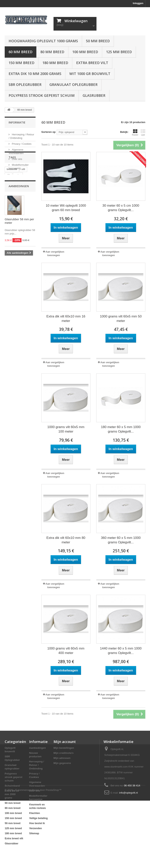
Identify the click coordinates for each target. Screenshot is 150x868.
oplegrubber (14, 211)
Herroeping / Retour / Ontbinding (37, 765)
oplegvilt (24, 217)
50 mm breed (98, 41)
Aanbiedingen (19, 237)
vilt (23, 193)
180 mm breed (55, 63)
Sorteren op (49, 132)
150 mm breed (21, 63)
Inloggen (138, 3)
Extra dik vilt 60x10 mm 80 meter (66, 540)
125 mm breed (119, 52)
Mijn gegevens (62, 763)
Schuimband (12, 786)
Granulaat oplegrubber (73, 85)
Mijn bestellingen (64, 748)
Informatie (17, 122)
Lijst (143, 132)
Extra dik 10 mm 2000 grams (35, 74)
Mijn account (65, 742)
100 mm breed (85, 52)
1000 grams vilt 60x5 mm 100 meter (66, 429)
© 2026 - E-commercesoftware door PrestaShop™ (33, 857)
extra (18, 199)
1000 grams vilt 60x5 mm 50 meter (121, 319)
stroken (27, 223)
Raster (135, 132)
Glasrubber (94, 95)
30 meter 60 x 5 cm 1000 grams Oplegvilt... (121, 208)
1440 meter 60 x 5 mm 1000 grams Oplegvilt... (121, 651)
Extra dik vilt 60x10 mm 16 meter (66, 319)
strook (11, 217)
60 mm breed (21, 52)
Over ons (17, 157)
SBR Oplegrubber (25, 85)
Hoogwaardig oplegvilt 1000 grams (43, 41)
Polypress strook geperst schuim (42, 95)
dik (8, 199)
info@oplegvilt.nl (129, 793)
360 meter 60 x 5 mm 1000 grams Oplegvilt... (121, 540)
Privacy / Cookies (21, 142)
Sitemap (34, 833)
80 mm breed (52, 52)
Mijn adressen (62, 758)
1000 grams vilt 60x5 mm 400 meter (66, 651)
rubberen (12, 223)
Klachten (34, 813)
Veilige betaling (38, 818)
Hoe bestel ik (37, 823)
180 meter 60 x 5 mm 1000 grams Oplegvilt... (121, 429)
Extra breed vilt (92, 63)
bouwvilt (12, 193)
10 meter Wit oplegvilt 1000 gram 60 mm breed (66, 208)
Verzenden (35, 828)
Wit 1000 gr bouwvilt (90, 74)
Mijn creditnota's (64, 753)
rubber (11, 205)
